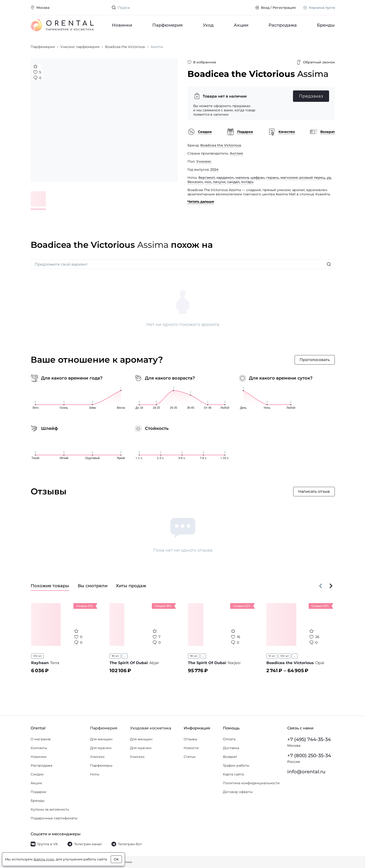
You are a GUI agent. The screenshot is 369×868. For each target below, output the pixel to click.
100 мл (37, 656)
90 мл (115, 656)
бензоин (195, 182)
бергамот (207, 178)
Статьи (190, 757)
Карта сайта (233, 774)
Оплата (229, 739)
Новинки (122, 25)
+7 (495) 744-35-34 (309, 739)
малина (242, 178)
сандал (233, 182)
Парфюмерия (168, 25)
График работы (236, 765)
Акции (241, 25)
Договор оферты (238, 792)
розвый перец (312, 178)
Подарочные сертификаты (54, 818)
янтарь (247, 182)
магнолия (289, 178)
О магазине (41, 739)
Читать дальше (201, 202)
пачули (219, 182)
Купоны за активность (50, 809)
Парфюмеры (101, 765)
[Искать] (329, 264)
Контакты (39, 748)
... (125, 656)
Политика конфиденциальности (251, 783)
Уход (208, 25)
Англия (236, 153)
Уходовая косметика (151, 728)
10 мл (272, 656)
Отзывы (190, 739)
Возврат (230, 757)
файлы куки (44, 859)
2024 (214, 169)
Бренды (326, 25)
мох (208, 182)
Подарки (38, 792)
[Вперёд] (331, 586)
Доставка (231, 748)
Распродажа (283, 25)
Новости (191, 748)
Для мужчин (101, 748)
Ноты (95, 774)
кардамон (225, 178)
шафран (258, 178)
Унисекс (204, 161)
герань (273, 178)
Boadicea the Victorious (221, 145)
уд (329, 178)
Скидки (37, 774)
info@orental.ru (306, 772)
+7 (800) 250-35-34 (309, 755)
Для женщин (101, 739)
